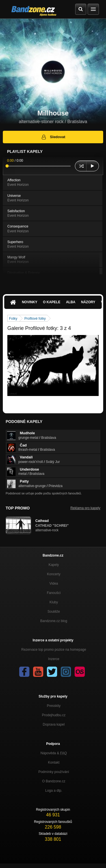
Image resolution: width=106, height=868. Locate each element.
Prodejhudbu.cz (54, 715)
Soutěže (54, 612)
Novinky (30, 302)
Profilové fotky (35, 319)
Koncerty (54, 574)
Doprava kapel (54, 724)
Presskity (54, 706)
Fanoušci (54, 593)
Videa (54, 583)
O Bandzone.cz (54, 781)
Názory (88, 302)
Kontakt (54, 762)
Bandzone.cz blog (54, 621)
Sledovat (53, 137)
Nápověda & (54, 753)
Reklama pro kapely (85, 508)
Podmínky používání (54, 772)
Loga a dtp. (54, 791)
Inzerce (54, 659)
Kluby (54, 602)
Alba (71, 302)
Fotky (13, 319)
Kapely (54, 565)
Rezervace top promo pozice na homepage (54, 650)
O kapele (52, 302)
